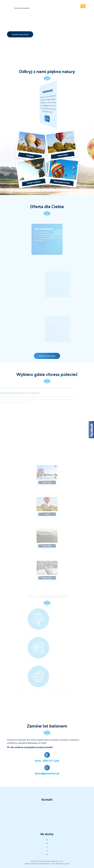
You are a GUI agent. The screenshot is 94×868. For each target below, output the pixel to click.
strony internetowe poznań (60, 864)
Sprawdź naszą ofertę (20, 34)
